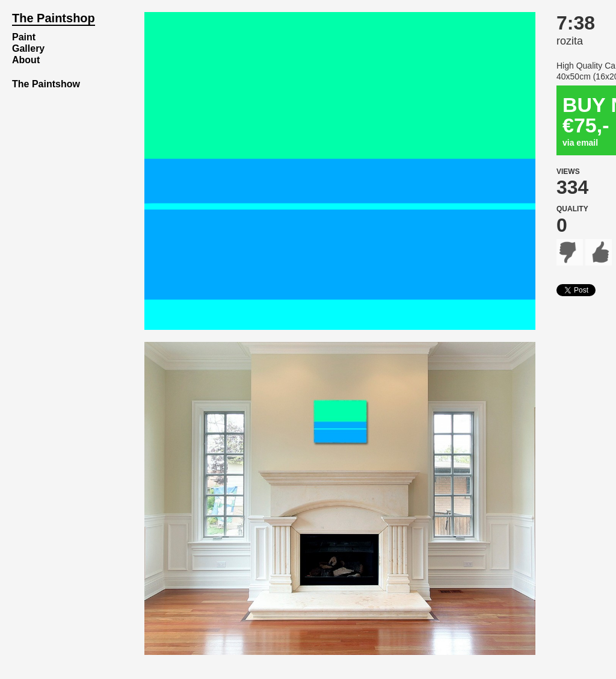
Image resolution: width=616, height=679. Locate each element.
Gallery (28, 48)
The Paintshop (54, 18)
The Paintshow (46, 84)
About (26, 60)
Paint (24, 37)
